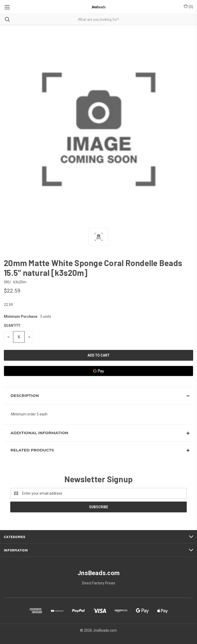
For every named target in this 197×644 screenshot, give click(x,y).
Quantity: (12, 325)
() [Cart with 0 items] (188, 6)
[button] (98, 396)
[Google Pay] (98, 371)
